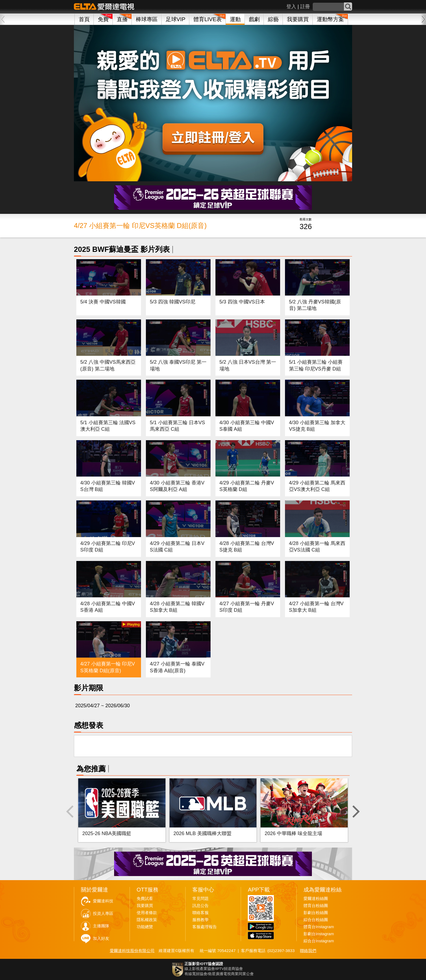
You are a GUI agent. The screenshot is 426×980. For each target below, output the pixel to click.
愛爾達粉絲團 (316, 899)
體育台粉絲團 (316, 906)
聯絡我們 (308, 951)
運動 (235, 19)
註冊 (305, 7)
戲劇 (254, 19)
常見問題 (201, 899)
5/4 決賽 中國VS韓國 (103, 302)
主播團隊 (101, 926)
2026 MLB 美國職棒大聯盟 (203, 833)
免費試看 (145, 899)
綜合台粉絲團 (316, 920)
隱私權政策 (147, 920)
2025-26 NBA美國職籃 (107, 833)
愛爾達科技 (103, 901)
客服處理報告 (205, 927)
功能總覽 (145, 927)
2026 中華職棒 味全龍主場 (293, 833)
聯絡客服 (201, 913)
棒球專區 (147, 19)
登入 (291, 7)
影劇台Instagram (319, 934)
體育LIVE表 (208, 19)
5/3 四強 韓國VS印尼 (173, 302)
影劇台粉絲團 (316, 913)
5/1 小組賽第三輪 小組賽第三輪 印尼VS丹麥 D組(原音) (316, 369)
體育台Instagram (319, 927)
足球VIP (176, 19)
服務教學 (201, 920)
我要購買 (298, 19)
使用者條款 (147, 913)
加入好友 (101, 938)
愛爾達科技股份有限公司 (132, 951)
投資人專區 (103, 914)
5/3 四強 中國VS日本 (242, 302)
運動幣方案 (330, 19)
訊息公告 (201, 906)
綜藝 (273, 19)
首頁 (84, 19)
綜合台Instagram (319, 941)
